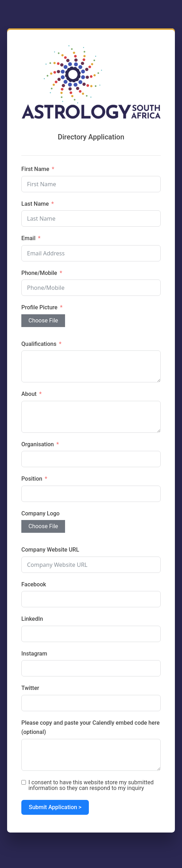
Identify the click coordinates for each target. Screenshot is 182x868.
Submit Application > (55, 807)
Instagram (34, 654)
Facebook (34, 584)
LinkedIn (32, 619)
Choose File (43, 320)
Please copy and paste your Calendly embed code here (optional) (90, 728)
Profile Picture (39, 307)
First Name (35, 169)
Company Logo (41, 513)
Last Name (35, 204)
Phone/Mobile (39, 273)
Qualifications (39, 344)
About (29, 394)
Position (32, 479)
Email (28, 238)
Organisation (38, 444)
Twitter (30, 688)
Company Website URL (50, 550)
